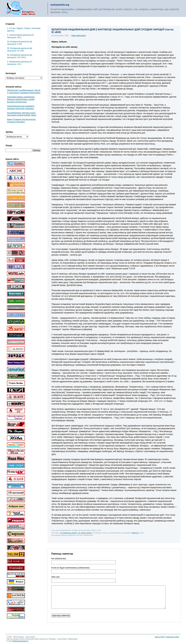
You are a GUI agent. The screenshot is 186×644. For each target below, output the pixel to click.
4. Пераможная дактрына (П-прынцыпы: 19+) (20, 63)
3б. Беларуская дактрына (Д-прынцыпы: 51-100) (20, 49)
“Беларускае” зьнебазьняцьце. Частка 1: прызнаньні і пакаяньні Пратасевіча (24, 91)
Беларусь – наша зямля (21, 8)
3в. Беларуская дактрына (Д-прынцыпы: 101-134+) (20, 56)
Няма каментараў (79, 36)
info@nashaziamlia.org (20, 641)
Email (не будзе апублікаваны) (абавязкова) (70, 568)
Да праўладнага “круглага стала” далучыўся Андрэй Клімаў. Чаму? (22, 114)
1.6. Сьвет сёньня (84, 533)
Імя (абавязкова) (59, 559)
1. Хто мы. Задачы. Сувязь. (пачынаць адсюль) (24, 29)
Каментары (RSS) (172, 637)
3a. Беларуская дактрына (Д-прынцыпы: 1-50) (20, 43)
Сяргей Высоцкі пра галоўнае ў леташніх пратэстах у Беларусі (21, 107)
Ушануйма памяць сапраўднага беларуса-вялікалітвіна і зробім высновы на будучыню (21, 99)
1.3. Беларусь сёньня (68, 533)
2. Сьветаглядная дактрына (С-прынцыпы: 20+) (21, 36)
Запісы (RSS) (160, 637)
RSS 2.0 (135, 533)
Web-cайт (56, 577)
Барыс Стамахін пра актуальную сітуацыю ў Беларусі (21, 121)
